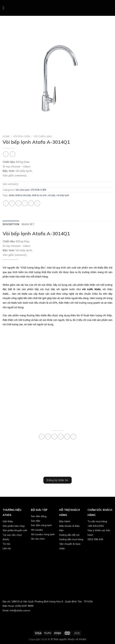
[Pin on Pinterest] (31, 203)
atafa (12, 195)
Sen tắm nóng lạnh (41, 525)
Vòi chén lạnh (43, 136)
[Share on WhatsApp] (6, 203)
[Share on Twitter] (18, 203)
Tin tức (6, 544)
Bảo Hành (65, 521)
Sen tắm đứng (39, 516)
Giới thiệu (8, 521)
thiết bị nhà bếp (23, 195)
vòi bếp (52, 195)
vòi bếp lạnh (63, 195)
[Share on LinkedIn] (37, 203)
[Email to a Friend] (25, 203)
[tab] (11, 224)
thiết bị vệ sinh (39, 195)
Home (6, 136)
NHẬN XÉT (28, 224)
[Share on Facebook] (12, 203)
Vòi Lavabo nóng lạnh (43, 534)
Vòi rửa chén (38, 539)
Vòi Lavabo (37, 530)
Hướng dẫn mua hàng (71, 539)
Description (11, 224)
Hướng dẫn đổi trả (69, 535)
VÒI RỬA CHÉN (22, 136)
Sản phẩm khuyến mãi (15, 530)
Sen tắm (36, 521)
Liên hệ (7, 548)
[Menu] (5, 8)
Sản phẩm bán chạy (14, 526)
